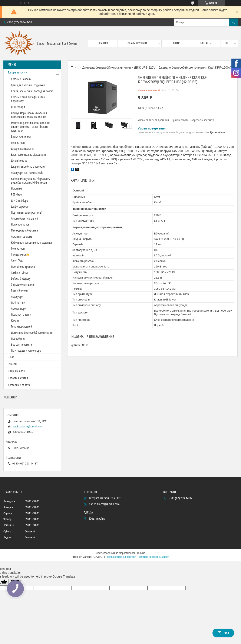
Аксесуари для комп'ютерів (27, 173)
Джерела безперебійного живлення (107, 68)
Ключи (15, 321)
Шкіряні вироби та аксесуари (28, 167)
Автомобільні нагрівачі (24, 219)
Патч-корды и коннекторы (26, 351)
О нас (176, 43)
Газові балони (19, 291)
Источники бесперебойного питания (32, 333)
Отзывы (12, 364)
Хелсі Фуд (17, 261)
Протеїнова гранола (23, 267)
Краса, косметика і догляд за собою (32, 91)
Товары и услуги (137, 43)
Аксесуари (17, 297)
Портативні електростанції (27, 213)
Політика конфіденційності (153, 557)
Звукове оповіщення (23, 285)
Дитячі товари (19, 161)
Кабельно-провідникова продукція (31, 243)
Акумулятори (19, 309)
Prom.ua (140, 553)
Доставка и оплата (19, 385)
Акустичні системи (22, 237)
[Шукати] (233, 22)
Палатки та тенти (21, 315)
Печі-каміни (18, 303)
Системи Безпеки (21, 79)
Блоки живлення (21, 137)
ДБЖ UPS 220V (145, 68)
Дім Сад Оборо (19, 201)
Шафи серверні (20, 207)
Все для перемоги (22, 345)
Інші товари (18, 107)
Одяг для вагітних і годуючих (28, 85)
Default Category (21, 279)
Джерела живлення (23, 149)
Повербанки (18, 339)
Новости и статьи (18, 378)
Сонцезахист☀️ (20, 255)
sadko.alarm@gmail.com (28, 426)
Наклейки (17, 189)
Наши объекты (16, 371)
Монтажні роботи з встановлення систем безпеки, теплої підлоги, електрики (31, 127)
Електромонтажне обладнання (29, 155)
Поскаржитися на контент (120, 557)
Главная (103, 43)
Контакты (206, 43)
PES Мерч (16, 195)
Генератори (18, 143)
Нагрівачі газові (21, 225)
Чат (223, 633)
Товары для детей (22, 327)
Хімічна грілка (20, 273)
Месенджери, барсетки (24, 231)
